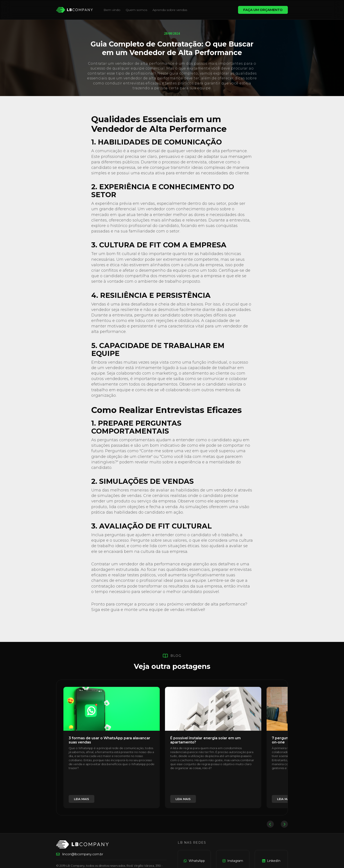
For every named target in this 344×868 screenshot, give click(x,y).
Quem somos (136, 10)
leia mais (82, 799)
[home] (75, 10)
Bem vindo (112, 10)
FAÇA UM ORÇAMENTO (263, 10)
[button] (270, 824)
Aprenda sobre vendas (170, 10)
